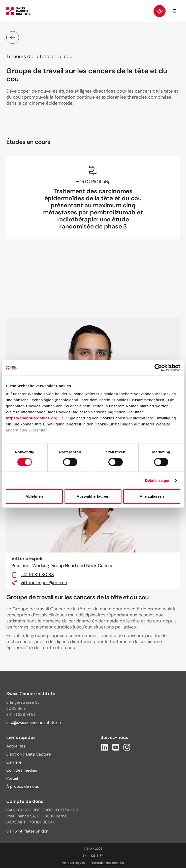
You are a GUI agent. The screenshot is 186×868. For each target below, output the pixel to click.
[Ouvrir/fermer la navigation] (174, 11)
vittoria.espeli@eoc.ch (39, 583)
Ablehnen (34, 497)
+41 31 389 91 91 (21, 714)
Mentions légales (73, 863)
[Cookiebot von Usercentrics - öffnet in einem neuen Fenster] (158, 368)
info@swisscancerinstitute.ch (34, 722)
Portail (12, 778)
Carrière (14, 762)
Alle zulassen (152, 497)
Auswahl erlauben (93, 497)
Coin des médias (22, 770)
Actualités (16, 746)
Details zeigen (158, 480)
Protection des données (107, 863)
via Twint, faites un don (27, 831)
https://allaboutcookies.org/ (32, 418)
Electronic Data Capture (29, 754)
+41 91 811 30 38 (33, 575)
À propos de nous (23, 786)
